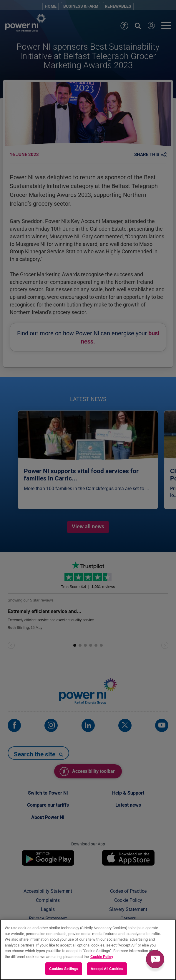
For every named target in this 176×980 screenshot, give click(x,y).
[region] (88, 950)
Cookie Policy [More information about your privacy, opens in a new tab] (102, 957)
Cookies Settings (64, 969)
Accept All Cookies (107, 969)
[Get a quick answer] (155, 959)
